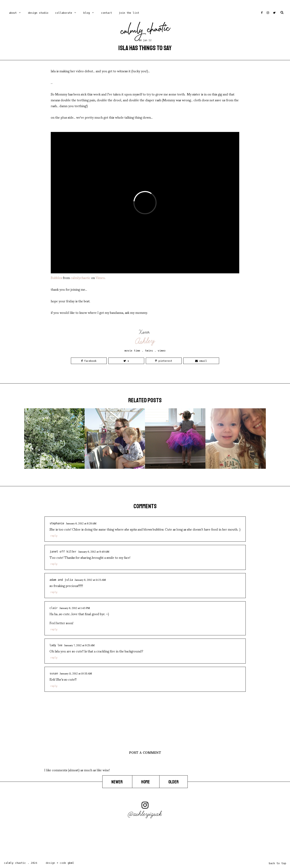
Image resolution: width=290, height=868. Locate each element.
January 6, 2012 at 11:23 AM (90, 580)
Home (146, 782)
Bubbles (56, 277)
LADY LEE (56, 645)
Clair (54, 608)
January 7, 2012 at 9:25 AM (79, 645)
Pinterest (164, 361)
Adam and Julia (61, 580)
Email (201, 361)
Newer (117, 782)
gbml (71, 863)
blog (87, 13)
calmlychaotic (81, 277)
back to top (278, 863)
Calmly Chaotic (146, 31)
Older (173, 782)
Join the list (129, 13)
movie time (132, 351)
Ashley (145, 341)
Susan (54, 674)
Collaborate (64, 13)
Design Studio (38, 13)
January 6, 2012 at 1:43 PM (75, 608)
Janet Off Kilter (63, 552)
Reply (54, 536)
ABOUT (13, 13)
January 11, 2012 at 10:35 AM (76, 673)
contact (107, 13)
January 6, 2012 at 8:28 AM (81, 523)
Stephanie (57, 523)
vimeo (162, 351)
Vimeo (100, 277)
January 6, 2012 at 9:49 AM (94, 551)
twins (149, 351)
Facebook (89, 361)
